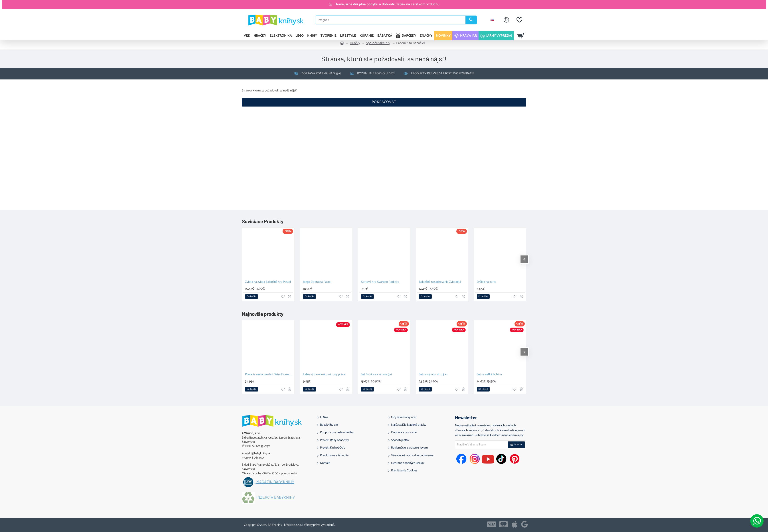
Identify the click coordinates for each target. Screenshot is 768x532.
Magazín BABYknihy (275, 482)
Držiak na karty (486, 282)
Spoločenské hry (378, 43)
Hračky (355, 43)
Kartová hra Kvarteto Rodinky (380, 282)
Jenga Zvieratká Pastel (317, 282)
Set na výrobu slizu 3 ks (433, 375)
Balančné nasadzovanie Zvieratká (440, 282)
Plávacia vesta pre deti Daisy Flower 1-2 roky (269, 375)
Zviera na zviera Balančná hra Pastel (268, 282)
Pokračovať (384, 102)
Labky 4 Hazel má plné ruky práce (324, 375)
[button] (251, 297)
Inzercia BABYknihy (276, 497)
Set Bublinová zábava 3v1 (376, 375)
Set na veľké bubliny (489, 375)
